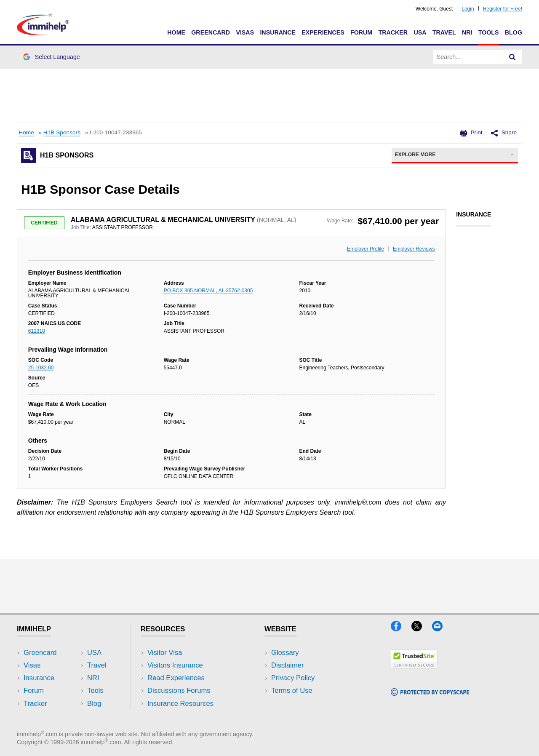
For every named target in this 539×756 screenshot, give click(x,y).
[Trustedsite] (414, 666)
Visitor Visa (165, 653)
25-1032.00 (41, 368)
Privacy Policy (293, 678)
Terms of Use (292, 691)
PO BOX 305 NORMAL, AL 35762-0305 (208, 291)
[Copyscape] (430, 693)
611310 (37, 331)
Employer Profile (366, 249)
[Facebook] (401, 629)
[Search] (512, 57)
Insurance (278, 32)
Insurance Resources (180, 704)
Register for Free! (503, 9)
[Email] (441, 629)
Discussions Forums (179, 691)
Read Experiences (176, 678)
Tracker (393, 32)
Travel (444, 32)
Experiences (323, 32)
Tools (489, 32)
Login (468, 9)
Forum (361, 32)
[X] (422, 629)
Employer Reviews (414, 249)
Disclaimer (288, 665)
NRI (467, 32)
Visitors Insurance (175, 665)
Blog (514, 32)
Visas (245, 32)
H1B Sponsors (62, 132)
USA (420, 32)
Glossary (285, 653)
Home (176, 32)
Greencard (211, 32)
